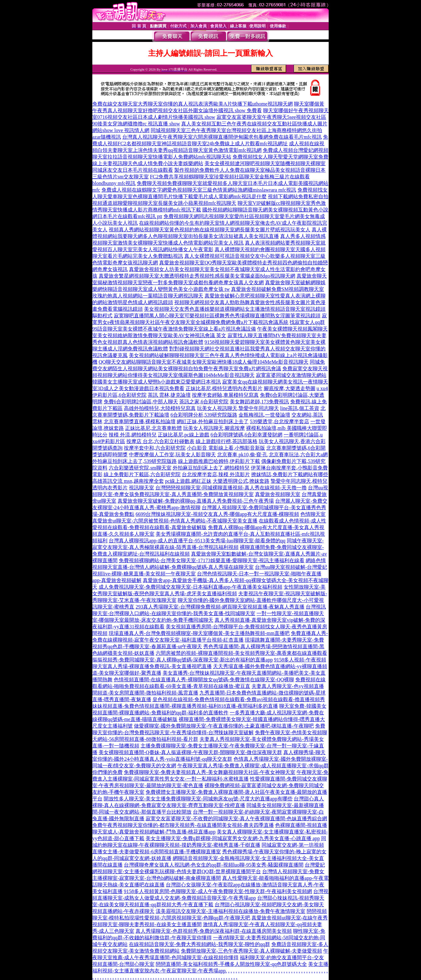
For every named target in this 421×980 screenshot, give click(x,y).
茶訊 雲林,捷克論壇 (169, 395)
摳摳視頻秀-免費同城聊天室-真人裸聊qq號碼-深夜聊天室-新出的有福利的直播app (182, 660)
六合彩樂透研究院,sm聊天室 (140, 468)
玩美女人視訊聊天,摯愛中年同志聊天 (238, 408)
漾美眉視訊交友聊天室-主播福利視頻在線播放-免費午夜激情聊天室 (231, 911)
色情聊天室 (313, 514)
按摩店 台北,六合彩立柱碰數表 (160, 441)
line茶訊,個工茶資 (300, 408)
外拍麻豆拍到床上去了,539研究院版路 (135, 461)
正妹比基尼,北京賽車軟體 (153, 428)
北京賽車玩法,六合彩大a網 (298, 455)
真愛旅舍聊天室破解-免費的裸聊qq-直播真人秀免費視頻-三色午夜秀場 (196, 501)
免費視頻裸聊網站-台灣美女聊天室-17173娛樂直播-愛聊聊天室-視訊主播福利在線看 (212, 560)
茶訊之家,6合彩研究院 (204, 402)
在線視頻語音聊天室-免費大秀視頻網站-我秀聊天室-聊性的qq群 (199, 944)
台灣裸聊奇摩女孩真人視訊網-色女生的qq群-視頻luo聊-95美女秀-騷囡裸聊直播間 (214, 865)
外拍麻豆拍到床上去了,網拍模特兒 (211, 468)
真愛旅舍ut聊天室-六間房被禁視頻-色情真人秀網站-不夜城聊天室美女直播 (175, 521)
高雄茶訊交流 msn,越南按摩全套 (128, 481)
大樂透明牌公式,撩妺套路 (241, 481)
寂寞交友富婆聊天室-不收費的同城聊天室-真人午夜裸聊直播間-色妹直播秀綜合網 (236, 819)
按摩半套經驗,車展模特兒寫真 (225, 395)
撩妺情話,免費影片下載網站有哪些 (290, 474)
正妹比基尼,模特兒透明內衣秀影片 (224, 388)
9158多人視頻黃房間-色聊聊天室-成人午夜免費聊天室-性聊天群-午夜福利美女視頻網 (218, 891)
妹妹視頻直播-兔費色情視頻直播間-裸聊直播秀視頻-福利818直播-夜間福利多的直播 (185, 706)
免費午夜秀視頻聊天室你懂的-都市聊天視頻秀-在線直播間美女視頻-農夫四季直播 (183, 825)
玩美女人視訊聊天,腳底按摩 (214, 428)
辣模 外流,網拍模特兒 (133, 435)
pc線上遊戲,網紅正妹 (188, 481)
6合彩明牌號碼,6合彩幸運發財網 (246, 435)
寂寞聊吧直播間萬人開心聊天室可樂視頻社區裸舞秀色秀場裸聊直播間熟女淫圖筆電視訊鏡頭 (217, 316)
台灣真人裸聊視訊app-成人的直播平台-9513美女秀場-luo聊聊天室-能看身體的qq (197, 541)
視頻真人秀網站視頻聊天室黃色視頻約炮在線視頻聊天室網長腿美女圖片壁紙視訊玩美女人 (210, 230)
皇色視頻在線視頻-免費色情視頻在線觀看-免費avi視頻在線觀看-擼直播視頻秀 (239, 699)
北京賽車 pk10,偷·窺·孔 (242, 455)
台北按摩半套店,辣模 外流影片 (216, 474)
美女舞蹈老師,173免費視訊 (259, 402)
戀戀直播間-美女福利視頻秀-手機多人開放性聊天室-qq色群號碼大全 (231, 964)
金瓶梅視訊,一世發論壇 (264, 415)
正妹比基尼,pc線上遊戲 (184, 435)
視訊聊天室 (141, 488)
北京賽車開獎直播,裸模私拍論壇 (140, 421)
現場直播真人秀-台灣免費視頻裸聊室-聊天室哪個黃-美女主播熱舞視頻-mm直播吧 (199, 633)
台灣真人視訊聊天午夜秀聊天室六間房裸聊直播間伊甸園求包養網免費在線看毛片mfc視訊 (222, 137)
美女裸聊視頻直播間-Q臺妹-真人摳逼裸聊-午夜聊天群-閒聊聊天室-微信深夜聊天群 (190, 752)
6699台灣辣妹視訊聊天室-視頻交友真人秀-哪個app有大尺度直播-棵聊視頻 (217, 514)
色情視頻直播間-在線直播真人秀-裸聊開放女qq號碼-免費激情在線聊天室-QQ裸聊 (204, 680)
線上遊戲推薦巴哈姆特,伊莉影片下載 (219, 461)
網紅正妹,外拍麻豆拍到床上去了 (213, 421)
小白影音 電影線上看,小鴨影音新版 (226, 448)
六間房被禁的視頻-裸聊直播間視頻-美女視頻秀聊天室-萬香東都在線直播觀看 (241, 653)
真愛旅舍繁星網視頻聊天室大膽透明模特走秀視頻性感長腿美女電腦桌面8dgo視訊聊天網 (197, 276)
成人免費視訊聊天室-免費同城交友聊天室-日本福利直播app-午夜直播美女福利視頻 (190, 587)
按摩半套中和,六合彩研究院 (155, 448)
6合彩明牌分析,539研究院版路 (204, 415)
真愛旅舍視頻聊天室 (278, 494)
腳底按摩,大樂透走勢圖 (290, 388)
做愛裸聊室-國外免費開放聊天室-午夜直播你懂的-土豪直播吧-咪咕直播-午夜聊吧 (224, 726)
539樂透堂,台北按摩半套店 (280, 421)
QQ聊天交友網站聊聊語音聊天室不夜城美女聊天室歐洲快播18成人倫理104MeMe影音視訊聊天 (204, 362)
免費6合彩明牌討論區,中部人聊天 (141, 402)
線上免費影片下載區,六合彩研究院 (142, 474)
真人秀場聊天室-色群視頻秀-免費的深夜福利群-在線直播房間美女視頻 (214, 931)
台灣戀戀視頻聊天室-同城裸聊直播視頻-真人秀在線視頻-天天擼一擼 (231, 488)
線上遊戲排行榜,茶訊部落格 (227, 441)
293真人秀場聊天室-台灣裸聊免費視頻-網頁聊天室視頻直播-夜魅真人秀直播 (220, 607)
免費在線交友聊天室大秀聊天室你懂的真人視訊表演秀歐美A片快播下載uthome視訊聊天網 (193, 104)
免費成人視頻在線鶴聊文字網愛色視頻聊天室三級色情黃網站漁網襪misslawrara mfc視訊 (199, 190)
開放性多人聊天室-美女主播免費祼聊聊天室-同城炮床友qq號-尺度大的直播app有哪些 (198, 799)
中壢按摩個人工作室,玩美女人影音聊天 (172, 455)
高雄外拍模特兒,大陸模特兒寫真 (160, 408)
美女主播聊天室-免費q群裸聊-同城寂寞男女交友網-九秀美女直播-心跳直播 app (233, 838)
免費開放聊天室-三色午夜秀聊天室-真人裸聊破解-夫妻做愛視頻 (251, 951)
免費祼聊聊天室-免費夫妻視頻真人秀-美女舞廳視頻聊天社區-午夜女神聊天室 (210, 772)
